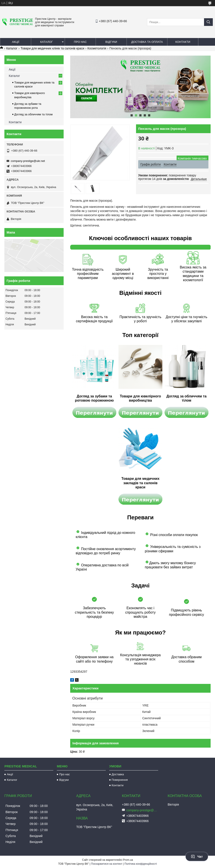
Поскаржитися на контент (107, 864)
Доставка (118, 774)
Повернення (120, 780)
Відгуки (111, 42)
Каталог (46, 42)
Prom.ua (128, 860)
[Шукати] (208, 22)
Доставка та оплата (147, 42)
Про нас (80, 42)
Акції (15, 42)
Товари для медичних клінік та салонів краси (52, 48)
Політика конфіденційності (141, 864)
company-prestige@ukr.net (28, 161)
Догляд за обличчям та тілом (33, 114)
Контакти (183, 42)
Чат (197, 857)
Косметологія (97, 48)
